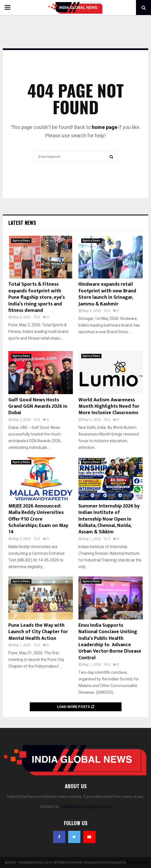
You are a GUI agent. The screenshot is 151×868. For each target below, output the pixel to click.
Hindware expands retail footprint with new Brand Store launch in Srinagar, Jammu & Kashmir (107, 294)
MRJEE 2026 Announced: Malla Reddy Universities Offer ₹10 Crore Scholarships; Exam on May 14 (38, 519)
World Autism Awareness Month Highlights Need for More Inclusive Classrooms (109, 406)
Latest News (22, 223)
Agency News (21, 241)
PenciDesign (137, 862)
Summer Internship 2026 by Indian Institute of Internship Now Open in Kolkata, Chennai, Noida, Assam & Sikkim (109, 519)
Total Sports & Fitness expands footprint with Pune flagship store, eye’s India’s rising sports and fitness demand (37, 297)
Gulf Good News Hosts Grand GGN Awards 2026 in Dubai (38, 406)
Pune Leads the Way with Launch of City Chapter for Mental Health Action (38, 632)
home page (105, 127)
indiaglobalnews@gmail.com (86, 807)
